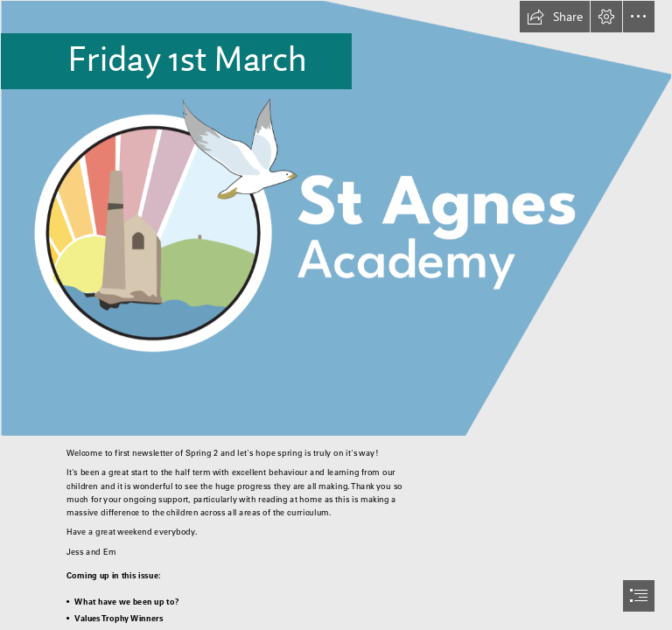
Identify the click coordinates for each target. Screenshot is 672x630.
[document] (336, 315)
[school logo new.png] (336, 218)
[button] (555, 17)
